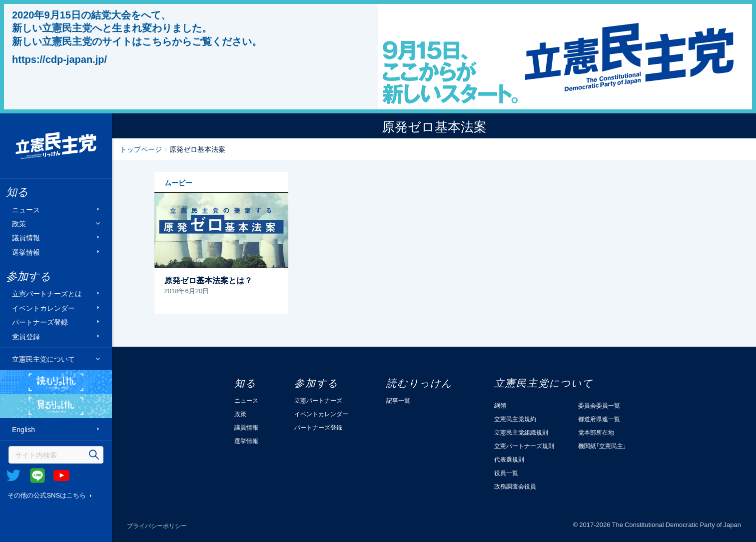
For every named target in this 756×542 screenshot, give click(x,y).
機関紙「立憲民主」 (602, 446)
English (23, 429)
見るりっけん (56, 406)
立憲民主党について (43, 359)
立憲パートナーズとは (47, 293)
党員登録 (26, 336)
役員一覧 (506, 473)
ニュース (26, 209)
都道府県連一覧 (599, 419)
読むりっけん (56, 382)
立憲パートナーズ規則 (524, 446)
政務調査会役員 (515, 486)
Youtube (61, 476)
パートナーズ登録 (40, 322)
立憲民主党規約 (515, 419)
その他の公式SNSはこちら (47, 495)
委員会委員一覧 (599, 405)
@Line (37, 476)
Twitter (13, 476)
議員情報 (26, 238)
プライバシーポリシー (157, 526)
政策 (19, 224)
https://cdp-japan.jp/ (59, 59)
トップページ (141, 149)
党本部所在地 (596, 432)
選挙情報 (26, 252)
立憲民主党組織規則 (521, 432)
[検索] (56, 455)
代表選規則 (509, 459)
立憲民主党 (56, 146)
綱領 (500, 405)
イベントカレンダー (43, 307)
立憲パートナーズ (318, 400)
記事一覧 (398, 400)
